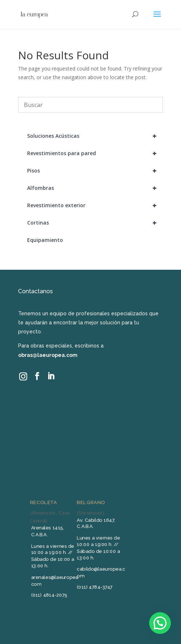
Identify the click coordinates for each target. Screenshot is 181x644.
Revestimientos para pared (95, 153)
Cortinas (95, 223)
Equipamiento (45, 240)
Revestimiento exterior (95, 205)
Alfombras (95, 188)
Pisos (95, 171)
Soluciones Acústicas (95, 136)
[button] (160, 623)
